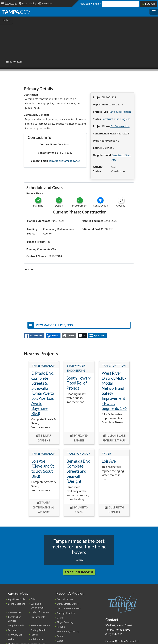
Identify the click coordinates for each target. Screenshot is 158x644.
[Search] (148, 4)
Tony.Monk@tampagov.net (64, 161)
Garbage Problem (66, 613)
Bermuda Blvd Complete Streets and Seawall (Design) (78, 471)
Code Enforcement (40, 612)
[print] (69, 336)
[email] (53, 336)
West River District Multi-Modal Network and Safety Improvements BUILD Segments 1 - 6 (114, 391)
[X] (82, 336)
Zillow (80, 560)
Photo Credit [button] (14, 62)
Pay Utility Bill (15, 635)
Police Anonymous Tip (68, 631)
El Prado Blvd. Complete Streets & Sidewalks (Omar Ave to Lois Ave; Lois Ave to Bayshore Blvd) (43, 393)
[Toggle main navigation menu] (154, 12)
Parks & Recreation (120, 112)
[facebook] (34, 336)
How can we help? (90, 4)
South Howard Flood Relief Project (79, 383)
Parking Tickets (38, 630)
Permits (35, 635)
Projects (7, 20)
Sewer (60, 636)
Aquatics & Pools (16, 599)
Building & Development (37, 606)
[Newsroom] (46, 3)
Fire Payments (38, 617)
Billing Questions (17, 604)
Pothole (61, 627)
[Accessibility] (27, 3)
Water (107, 454)
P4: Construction (120, 126)
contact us (133, 641)
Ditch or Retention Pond (69, 608)
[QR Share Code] (98, 336)
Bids (33, 599)
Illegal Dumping (65, 622)
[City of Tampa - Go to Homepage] (16, 12)
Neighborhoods (16, 625)
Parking (12, 630)
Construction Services (15, 619)
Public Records (38, 639)
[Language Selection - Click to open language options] (9, 3)
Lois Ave (109, 461)
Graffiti (60, 618)
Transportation (44, 366)
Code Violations (65, 599)
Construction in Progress (116, 119)
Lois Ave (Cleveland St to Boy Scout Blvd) (43, 469)
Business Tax (15, 612)
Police (11, 639)
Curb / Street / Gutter (68, 604)
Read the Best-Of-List (79, 572)
